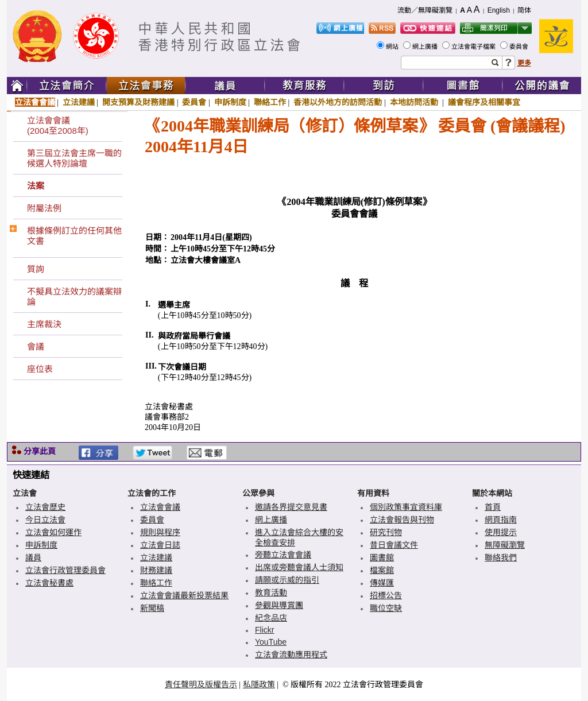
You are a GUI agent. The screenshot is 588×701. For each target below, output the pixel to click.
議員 (33, 557)
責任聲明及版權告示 (201, 684)
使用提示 (501, 532)
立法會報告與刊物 (402, 520)
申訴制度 (230, 102)
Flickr (264, 630)
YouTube (271, 642)
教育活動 (271, 592)
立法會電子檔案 (474, 47)
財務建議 (156, 570)
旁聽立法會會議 (283, 555)
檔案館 (382, 570)
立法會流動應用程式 (291, 654)
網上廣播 (426, 47)
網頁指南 (501, 520)
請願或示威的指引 (287, 580)
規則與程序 (160, 532)
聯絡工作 (270, 102)
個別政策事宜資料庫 (406, 507)
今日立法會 (45, 520)
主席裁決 (44, 324)
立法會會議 (35, 102)
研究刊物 (386, 532)
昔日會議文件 (394, 545)
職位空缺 (386, 608)
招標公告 (386, 595)
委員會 (520, 47)
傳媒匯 (382, 583)
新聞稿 (152, 608)
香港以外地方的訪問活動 (338, 102)
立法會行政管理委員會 (65, 570)
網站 (393, 47)
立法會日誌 (160, 545)
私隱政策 (259, 684)
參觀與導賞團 (279, 605)
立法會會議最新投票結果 (184, 595)
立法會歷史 (45, 507)
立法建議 (79, 102)
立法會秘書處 (49, 583)
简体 (524, 10)
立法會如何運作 (53, 532)
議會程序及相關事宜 (484, 102)
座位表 (40, 369)
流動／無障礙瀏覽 (425, 10)
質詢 (36, 269)
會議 (36, 346)
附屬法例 (44, 208)
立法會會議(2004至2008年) (58, 125)
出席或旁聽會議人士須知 (299, 567)
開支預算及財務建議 (138, 102)
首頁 (493, 507)
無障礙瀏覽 (505, 545)
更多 (524, 63)
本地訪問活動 (415, 102)
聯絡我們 (501, 557)
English (499, 10)
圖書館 (382, 557)
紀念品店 (271, 618)
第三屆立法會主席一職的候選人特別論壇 (74, 158)
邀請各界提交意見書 (291, 507)
